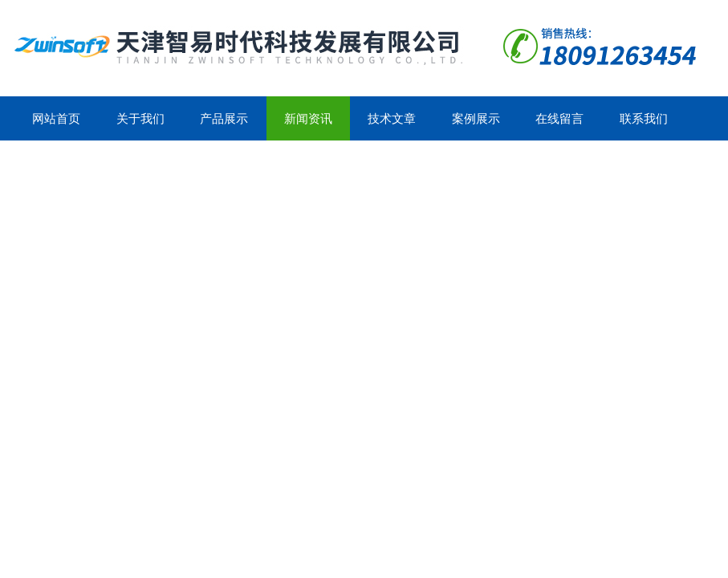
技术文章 (392, 118)
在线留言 (559, 118)
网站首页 (56, 118)
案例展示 (476, 118)
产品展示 (224, 118)
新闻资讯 (308, 118)
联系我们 (644, 118)
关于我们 (140, 118)
